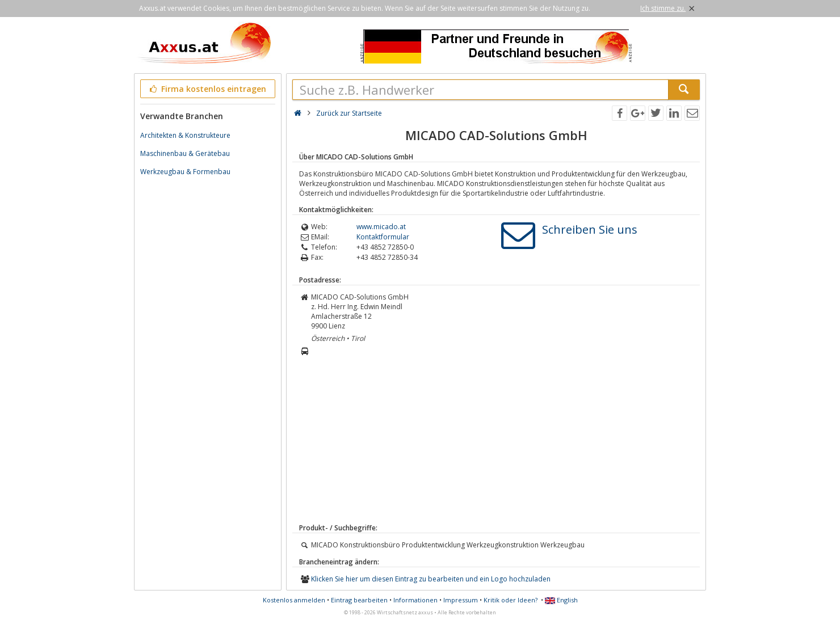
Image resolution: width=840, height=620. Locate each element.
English (561, 600)
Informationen (415, 600)
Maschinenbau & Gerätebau (185, 153)
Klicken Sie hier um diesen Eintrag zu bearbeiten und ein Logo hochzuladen (431, 579)
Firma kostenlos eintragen (207, 89)
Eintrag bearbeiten (359, 600)
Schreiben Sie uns (590, 229)
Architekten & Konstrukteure (185, 135)
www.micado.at (381, 227)
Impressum (461, 600)
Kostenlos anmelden (294, 600)
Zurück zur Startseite (349, 113)
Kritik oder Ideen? (511, 600)
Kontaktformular (383, 237)
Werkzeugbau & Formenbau (185, 172)
